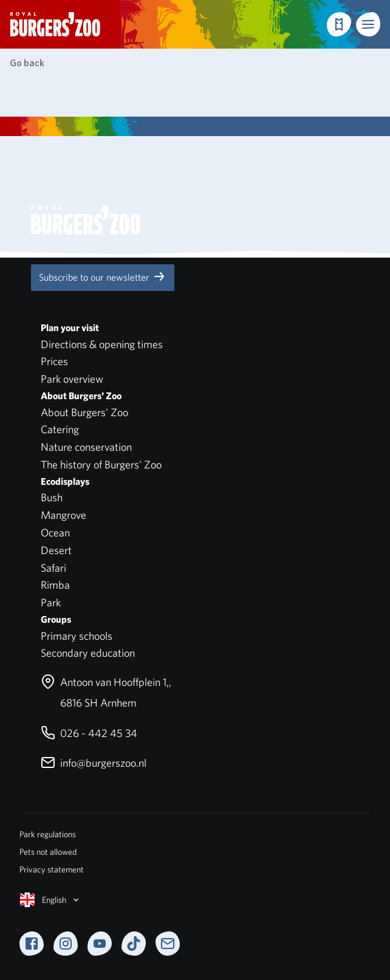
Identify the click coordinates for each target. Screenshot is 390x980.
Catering (60, 429)
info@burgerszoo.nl (94, 763)
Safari (53, 568)
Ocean (55, 533)
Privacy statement (52, 869)
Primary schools (77, 636)
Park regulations (48, 834)
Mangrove (63, 515)
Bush (52, 497)
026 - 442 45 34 (89, 733)
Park (51, 602)
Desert (56, 550)
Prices (54, 361)
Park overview (72, 379)
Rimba (55, 585)
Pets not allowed (48, 852)
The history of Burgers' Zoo (101, 464)
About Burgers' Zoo (84, 412)
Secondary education (88, 653)
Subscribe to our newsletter (103, 276)
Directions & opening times (102, 344)
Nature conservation (86, 447)
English (50, 900)
